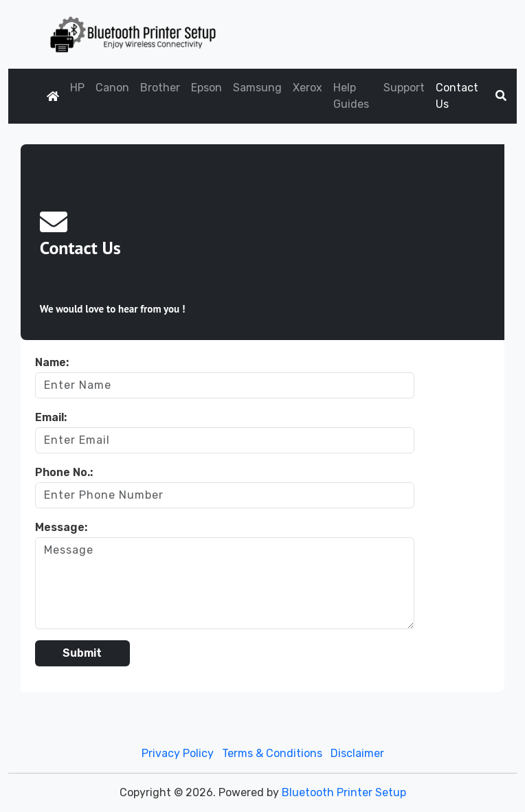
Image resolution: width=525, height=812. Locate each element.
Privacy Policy (178, 753)
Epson (206, 88)
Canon (112, 88)
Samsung (257, 88)
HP (77, 88)
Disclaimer (357, 753)
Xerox (308, 88)
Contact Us (457, 96)
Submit (82, 653)
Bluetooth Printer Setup (344, 792)
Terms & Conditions (272, 753)
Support (404, 88)
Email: (51, 417)
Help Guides (351, 96)
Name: (52, 362)
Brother (160, 88)
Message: (61, 527)
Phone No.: (64, 472)
